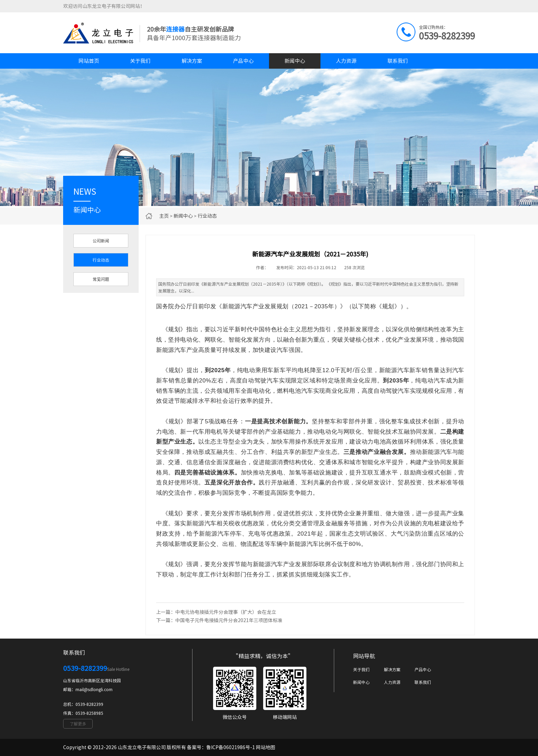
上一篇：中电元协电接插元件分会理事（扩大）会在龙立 (216, 612)
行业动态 (207, 216)
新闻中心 (295, 61)
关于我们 (140, 61)
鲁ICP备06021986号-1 (231, 747)
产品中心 (243, 61)
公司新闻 (101, 241)
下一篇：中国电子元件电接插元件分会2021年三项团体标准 (219, 620)
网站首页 (89, 61)
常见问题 (101, 279)
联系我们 (398, 61)
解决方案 (192, 61)
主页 (164, 216)
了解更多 (78, 724)
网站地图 (266, 747)
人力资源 (346, 61)
